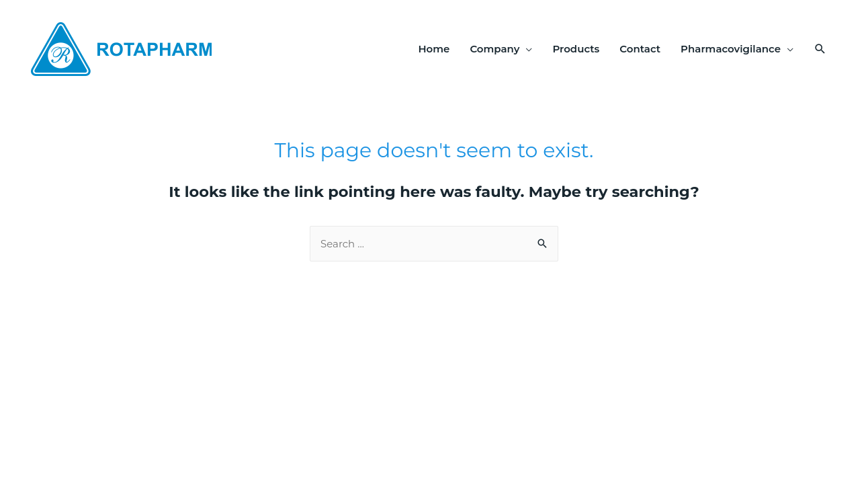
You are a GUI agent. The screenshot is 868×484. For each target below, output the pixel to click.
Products (576, 49)
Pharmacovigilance (731, 49)
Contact (640, 49)
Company (494, 49)
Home (434, 49)
